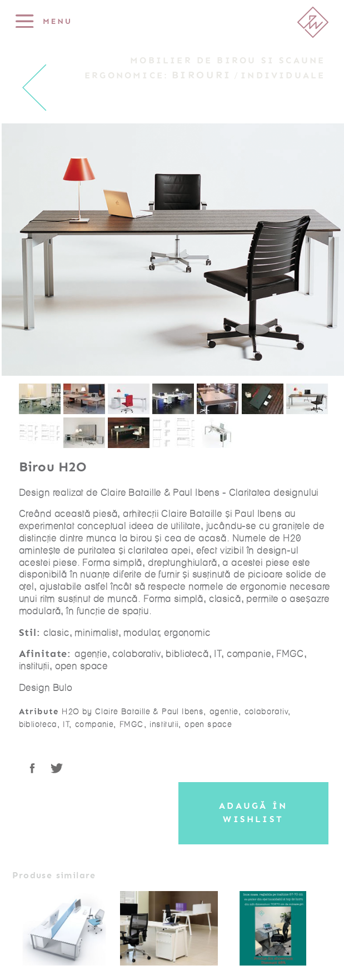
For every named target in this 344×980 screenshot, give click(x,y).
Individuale (283, 76)
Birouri (202, 75)
